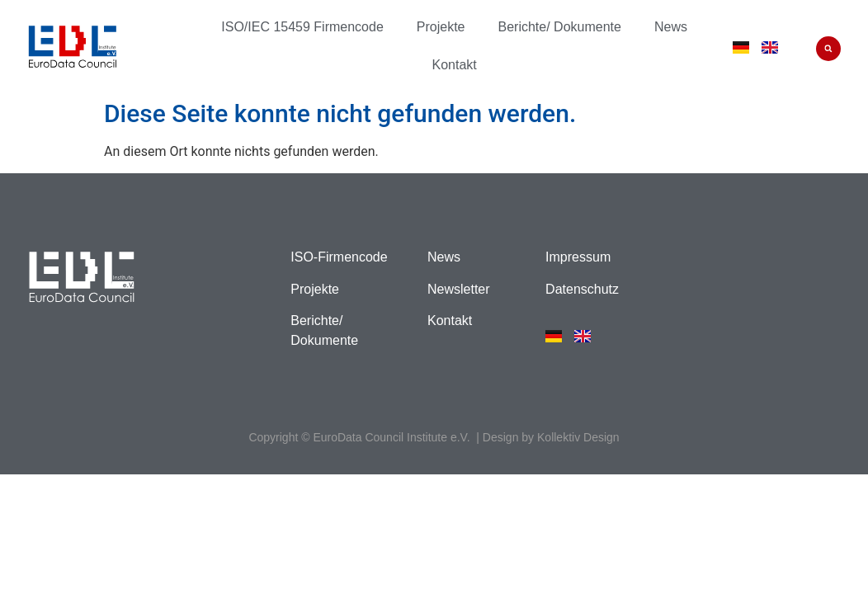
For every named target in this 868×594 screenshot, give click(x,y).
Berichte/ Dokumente (560, 27)
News (671, 27)
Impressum (578, 257)
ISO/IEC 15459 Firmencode (302, 27)
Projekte (441, 27)
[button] (828, 49)
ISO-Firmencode (339, 257)
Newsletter (459, 289)
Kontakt (454, 65)
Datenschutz (582, 289)
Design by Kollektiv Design (551, 437)
